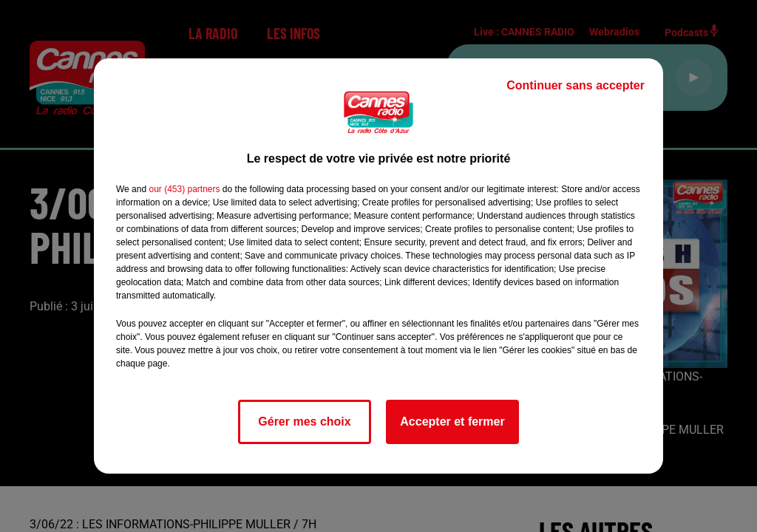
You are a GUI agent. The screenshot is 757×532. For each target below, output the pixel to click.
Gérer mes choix (304, 422)
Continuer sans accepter (576, 85)
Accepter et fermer (452, 422)
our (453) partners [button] (184, 189)
